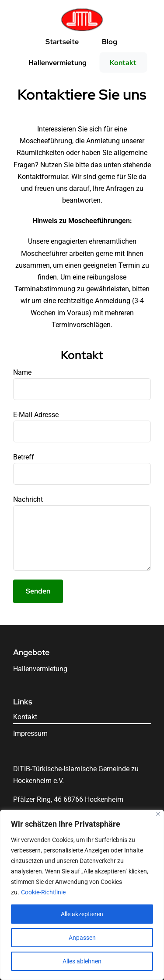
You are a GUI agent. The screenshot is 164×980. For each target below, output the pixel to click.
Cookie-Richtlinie (43, 892)
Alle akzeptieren (82, 914)
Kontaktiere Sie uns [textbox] (82, 95)
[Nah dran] (158, 814)
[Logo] (82, 11)
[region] (82, 895)
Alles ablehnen (82, 961)
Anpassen (82, 938)
